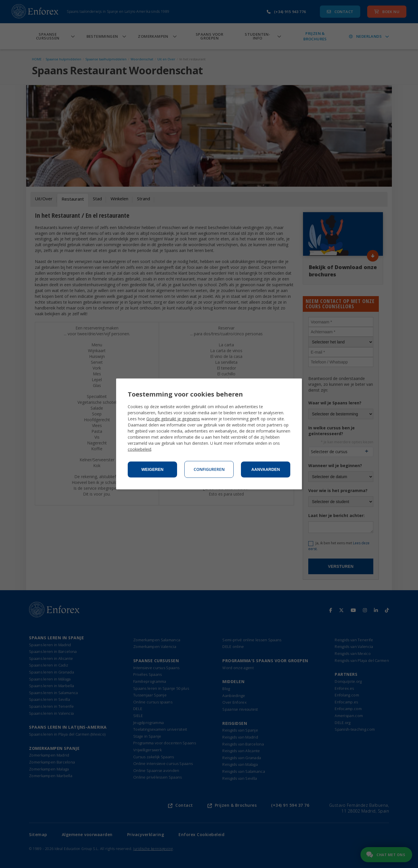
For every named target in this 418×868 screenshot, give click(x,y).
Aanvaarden (266, 469)
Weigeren (152, 469)
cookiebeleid (139, 449)
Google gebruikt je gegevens (173, 419)
